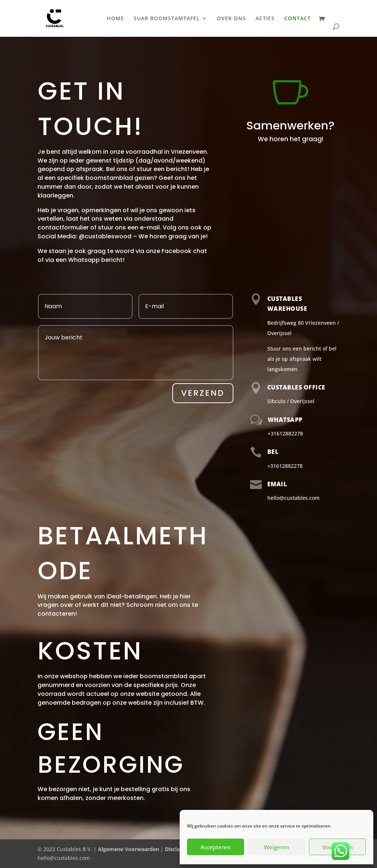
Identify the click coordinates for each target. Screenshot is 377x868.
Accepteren (216, 847)
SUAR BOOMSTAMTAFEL (167, 19)
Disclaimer (178, 849)
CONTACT (297, 19)
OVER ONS (231, 19)
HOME (115, 19)
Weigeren (276, 847)
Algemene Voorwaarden (128, 849)
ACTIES (265, 19)
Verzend (203, 393)
